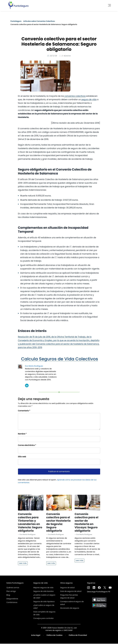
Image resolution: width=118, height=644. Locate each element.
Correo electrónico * (27, 446)
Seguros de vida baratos (43, 592)
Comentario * (24, 411)
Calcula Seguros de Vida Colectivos (60, 359)
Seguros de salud (67, 588)
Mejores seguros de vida (43, 588)
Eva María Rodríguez (34, 366)
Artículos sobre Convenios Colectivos (39, 21)
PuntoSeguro (16, 21)
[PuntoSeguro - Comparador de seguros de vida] (18, 5)
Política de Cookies (54, 636)
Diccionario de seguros (70, 608)
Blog (8, 595)
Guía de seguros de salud (71, 592)
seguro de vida (89, 100)
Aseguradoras (12, 599)
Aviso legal (36, 636)
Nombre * (22, 434)
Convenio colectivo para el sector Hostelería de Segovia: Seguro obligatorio (58, 523)
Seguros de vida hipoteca (44, 602)
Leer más (23, 564)
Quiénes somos (13, 588)
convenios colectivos (75, 96)
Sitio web (22, 457)
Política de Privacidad (78, 636)
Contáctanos (12, 603)
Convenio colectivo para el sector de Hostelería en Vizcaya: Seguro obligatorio (87, 523)
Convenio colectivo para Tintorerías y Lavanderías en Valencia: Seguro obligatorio (30, 523)
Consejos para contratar (43, 619)
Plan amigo (11, 592)
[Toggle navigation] (109, 5)
